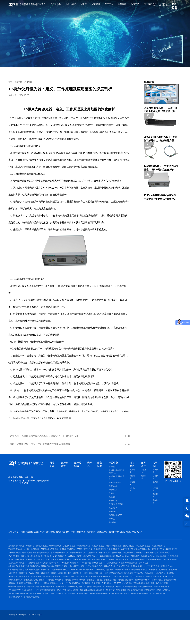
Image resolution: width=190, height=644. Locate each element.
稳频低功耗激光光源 (171, 594)
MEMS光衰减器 (116, 567)
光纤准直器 (155, 585)
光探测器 (112, 514)
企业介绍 (155, 474)
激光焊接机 (58, 534)
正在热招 (155, 504)
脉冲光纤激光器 (107, 549)
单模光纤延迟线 (155, 554)
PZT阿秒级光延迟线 (108, 554)
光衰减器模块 (101, 567)
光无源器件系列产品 (105, 585)
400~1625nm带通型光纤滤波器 (149, 611)
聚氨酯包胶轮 (125, 534)
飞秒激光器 (64, 411)
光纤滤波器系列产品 (163, 607)
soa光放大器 (49, 585)
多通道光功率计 (134, 616)
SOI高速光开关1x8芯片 (167, 571)
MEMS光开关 (69, 563)
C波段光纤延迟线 (32, 558)
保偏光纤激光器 (141, 549)
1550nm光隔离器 (108, 589)
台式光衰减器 (130, 567)
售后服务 (144, 480)
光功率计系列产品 (71, 616)
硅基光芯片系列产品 (131, 571)
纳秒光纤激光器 (60, 549)
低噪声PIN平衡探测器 (57, 607)
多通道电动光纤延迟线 (98, 558)
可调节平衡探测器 (90, 607)
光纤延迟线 (71, 6)
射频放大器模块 (167, 598)
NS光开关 (108, 563)
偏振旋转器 (26, 589)
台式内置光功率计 (99, 620)
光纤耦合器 (63, 589)
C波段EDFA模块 (35, 585)
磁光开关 (27, 563)
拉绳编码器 (71, 534)
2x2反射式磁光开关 (16, 567)
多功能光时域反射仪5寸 (40, 620)
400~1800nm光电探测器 (166, 603)
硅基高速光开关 (95, 563)
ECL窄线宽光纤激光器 (70, 554)
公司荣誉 (155, 492)
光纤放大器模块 (81, 580)
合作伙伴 (155, 480)
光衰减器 (96, 6)
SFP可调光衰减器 (15, 571)
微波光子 (59, 598)
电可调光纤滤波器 (15, 611)
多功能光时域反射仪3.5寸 (18, 620)
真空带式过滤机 (28, 534)
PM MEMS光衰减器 (77, 571)
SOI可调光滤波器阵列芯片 (65, 576)
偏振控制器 (132, 585)
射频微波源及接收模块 (116, 480)
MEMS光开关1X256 (156, 563)
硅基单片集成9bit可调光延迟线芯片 (152, 576)
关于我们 (148, 6)
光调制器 (112, 522)
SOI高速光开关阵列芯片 (18, 576)
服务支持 (135, 6)
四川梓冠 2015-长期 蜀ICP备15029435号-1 (25, 639)
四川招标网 (111, 534)
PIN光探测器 (148, 603)
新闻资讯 (122, 6)
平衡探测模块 (105, 607)
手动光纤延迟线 (140, 554)
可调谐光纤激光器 (57, 418)
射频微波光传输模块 (150, 598)
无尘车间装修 (44, 534)
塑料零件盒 (97, 534)
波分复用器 (143, 585)
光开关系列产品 (148, 558)
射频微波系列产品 (46, 598)
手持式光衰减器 (159, 567)
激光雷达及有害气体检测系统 (116, 474)
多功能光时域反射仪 (102, 616)
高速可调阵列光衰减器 (34, 571)
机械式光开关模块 (41, 563)
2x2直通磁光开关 (121, 563)
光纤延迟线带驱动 (64, 558)
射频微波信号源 (133, 598)
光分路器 (52, 589)
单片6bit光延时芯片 (16, 580)
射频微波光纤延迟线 (116, 598)
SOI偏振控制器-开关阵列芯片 (90, 576)
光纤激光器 (56, 6)
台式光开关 (82, 563)
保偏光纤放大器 (66, 580)
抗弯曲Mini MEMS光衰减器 (56, 571)
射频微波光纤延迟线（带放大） (63, 603)
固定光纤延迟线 (80, 558)
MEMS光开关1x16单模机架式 (38, 567)
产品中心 (109, 6)
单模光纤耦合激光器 (124, 549)
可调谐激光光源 (91, 594)
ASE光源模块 (115, 594)
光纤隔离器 (120, 585)
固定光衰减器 (75, 567)
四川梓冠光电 (17, 411)
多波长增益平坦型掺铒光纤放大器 (153, 580)
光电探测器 (124, 603)
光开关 (84, 6)
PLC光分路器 (14, 589)
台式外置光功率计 (82, 620)
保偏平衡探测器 (74, 607)
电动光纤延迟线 (170, 554)
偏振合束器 (83, 589)
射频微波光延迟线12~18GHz (89, 603)
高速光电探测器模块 (16, 607)
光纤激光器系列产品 (16, 549)
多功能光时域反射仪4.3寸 (63, 620)
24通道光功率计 (163, 616)
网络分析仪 (84, 534)
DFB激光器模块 (76, 594)
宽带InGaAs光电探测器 (36, 607)
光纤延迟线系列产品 (89, 554)
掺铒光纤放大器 (51, 580)
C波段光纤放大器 (131, 580)
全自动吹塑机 (155, 534)
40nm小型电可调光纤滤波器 (123, 611)
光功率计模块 (86, 616)
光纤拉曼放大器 (115, 580)
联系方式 (155, 486)
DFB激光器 (19, 418)
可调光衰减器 (88, 567)
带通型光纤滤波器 (32, 611)
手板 (166, 534)
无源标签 (44, 603)
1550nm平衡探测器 (121, 607)
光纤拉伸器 (167, 585)
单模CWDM (134, 589)
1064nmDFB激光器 (152, 594)
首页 (10, 82)
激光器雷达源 (39, 594)
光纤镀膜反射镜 (40, 589)
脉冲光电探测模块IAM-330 (142, 607)
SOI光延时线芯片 (148, 571)
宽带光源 (103, 594)
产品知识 (132, 474)
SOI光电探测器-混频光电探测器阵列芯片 (120, 576)
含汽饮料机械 (140, 534)
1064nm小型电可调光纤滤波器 (73, 611)
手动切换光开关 (15, 563)
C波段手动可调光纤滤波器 (19, 616)
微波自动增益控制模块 (29, 603)
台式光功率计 (148, 616)
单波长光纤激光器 (36, 418)
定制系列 (112, 525)
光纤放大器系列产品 (34, 580)
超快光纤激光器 (115, 485)
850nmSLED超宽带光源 (133, 594)
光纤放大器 (113, 503)
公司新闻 (132, 492)
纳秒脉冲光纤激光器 (50, 554)
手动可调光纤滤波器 (50, 611)
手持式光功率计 (119, 616)
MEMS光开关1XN (138, 563)
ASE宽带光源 (25, 594)
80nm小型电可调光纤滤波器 (98, 611)
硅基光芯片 (113, 469)
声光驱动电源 (56, 616)
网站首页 (42, 6)
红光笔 (64, 594)
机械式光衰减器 (144, 567)
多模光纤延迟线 (48, 558)
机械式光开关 (56, 563)
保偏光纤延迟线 (124, 554)
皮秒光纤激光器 (75, 549)
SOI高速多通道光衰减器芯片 (41, 576)
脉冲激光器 (78, 411)
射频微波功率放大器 (74, 598)
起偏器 (73, 589)
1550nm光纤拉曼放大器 (66, 585)
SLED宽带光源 (53, 594)
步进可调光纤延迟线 (117, 558)
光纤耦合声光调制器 (40, 616)
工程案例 (132, 486)
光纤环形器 (94, 589)
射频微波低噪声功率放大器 (95, 598)
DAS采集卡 (13, 603)
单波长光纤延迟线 (15, 558)
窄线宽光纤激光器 (96, 411)
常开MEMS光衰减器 (96, 571)
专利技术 (155, 498)
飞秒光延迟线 (133, 558)
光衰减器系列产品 (59, 567)
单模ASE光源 (14, 598)
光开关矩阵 (161, 558)
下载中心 (144, 474)
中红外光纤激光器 (157, 549)
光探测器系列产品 (110, 603)
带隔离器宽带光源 (29, 598)
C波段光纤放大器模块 (17, 585)
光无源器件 (113, 511)
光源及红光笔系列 (116, 507)
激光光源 (170, 589)
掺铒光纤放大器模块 (86, 585)
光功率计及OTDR (115, 518)
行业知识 (29, 82)
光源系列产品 (159, 589)
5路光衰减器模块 (113, 571)
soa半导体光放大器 (98, 580)
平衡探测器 (136, 603)
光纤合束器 (146, 589)
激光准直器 (122, 589)
